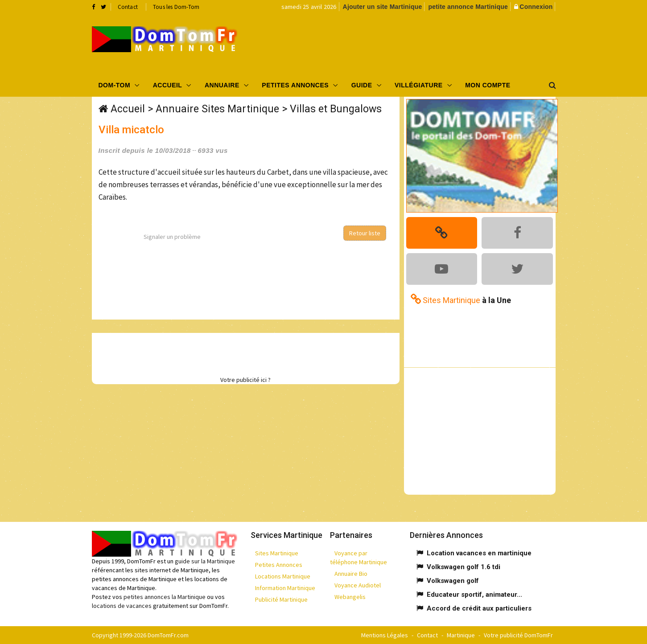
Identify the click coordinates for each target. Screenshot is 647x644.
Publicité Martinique (281, 599)
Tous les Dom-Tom (176, 7)
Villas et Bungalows (336, 109)
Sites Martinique (277, 553)
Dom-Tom (115, 85)
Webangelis (350, 597)
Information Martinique (285, 588)
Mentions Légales (385, 635)
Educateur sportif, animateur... (474, 595)
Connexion (536, 7)
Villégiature (419, 85)
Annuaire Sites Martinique (217, 109)
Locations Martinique (283, 576)
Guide (362, 85)
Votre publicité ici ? (245, 380)
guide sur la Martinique (205, 561)
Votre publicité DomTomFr (518, 635)
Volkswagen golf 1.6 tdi (464, 567)
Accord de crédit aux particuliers (479, 608)
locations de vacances (122, 606)
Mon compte (488, 85)
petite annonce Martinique (468, 7)
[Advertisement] (413, 43)
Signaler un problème (172, 237)
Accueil (168, 85)
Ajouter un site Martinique (383, 7)
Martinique (461, 635)
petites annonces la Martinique (165, 597)
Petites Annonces (295, 85)
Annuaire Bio (351, 574)
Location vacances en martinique (479, 553)
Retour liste (365, 233)
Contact (128, 7)
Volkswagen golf (453, 581)
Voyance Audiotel (358, 585)
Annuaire (222, 85)
